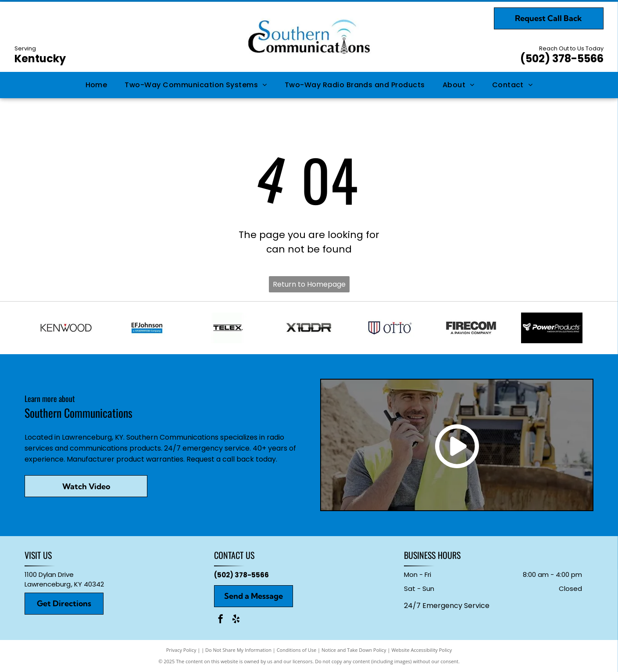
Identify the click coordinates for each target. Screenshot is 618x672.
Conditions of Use (297, 650)
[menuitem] (96, 85)
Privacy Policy (181, 650)
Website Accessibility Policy (422, 650)
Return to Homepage (309, 284)
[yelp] (236, 620)
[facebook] (221, 620)
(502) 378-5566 (562, 59)
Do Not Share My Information (238, 650)
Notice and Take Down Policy (354, 650)
